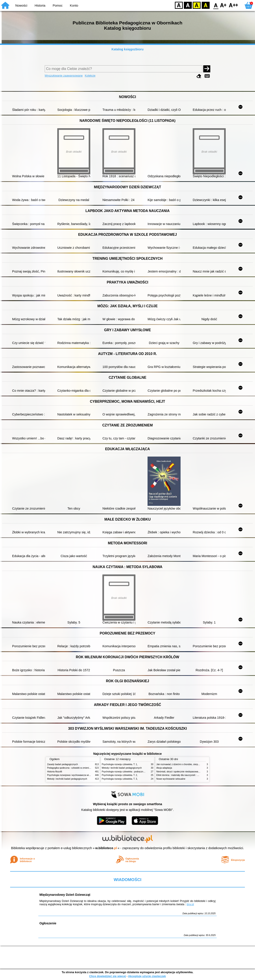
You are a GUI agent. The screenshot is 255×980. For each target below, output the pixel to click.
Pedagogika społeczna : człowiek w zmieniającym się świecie (77, 768)
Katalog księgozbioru (127, 49)
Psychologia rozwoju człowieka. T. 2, (120, 775)
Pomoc (58, 5)
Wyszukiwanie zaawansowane (64, 76)
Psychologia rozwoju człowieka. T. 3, (120, 779)
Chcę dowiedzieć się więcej (107, 976)
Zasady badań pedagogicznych (63, 764)
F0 (216, 5)
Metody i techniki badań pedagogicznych (67, 779)
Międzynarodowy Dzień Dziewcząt (65, 895)
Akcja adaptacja (164, 768)
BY (206, 5)
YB (197, 5)
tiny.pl (190, 904)
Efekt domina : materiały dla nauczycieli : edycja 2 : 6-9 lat (185, 775)
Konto (74, 5)
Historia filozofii (55, 772)
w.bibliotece (106, 848)
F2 (234, 5)
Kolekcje (90, 76)
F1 (223, 5)
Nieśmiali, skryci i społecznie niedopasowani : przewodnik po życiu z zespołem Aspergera (200, 772)
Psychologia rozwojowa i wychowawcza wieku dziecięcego (76, 775)
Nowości (21, 5)
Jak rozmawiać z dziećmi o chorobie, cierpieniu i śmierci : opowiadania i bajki (194, 764)
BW (188, 5)
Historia (40, 5)
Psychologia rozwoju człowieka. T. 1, (120, 764)
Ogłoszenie (48, 923)
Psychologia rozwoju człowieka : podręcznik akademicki (129, 772)
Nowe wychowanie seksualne (171, 779)
